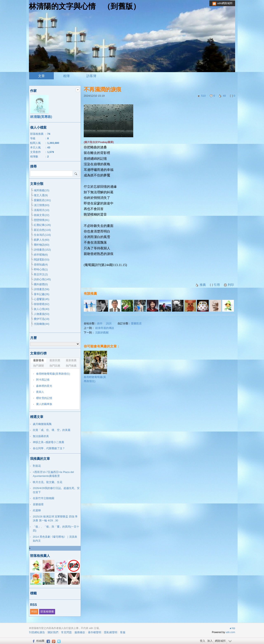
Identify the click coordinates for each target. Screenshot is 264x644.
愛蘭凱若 (136, 323)
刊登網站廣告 (37, 632)
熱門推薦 (71, 366)
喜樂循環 (38, 504)
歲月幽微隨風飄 (42, 424)
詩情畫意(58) (42, 289)
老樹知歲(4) (41, 265)
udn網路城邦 (225, 3)
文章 (41, 76)
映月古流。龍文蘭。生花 (48, 482)
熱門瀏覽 (39, 366)
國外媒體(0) (41, 284)
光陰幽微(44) (42, 324)
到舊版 (122, 6)
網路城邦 (220, 641)
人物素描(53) (42, 314)
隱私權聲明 (111, 632)
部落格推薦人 (40, 556)
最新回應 (55, 360)
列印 (231, 285)
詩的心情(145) (42, 279)
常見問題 (66, 632)
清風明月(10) (42, 210)
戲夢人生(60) (42, 240)
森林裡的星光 (44, 386)
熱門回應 (55, 366)
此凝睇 (37, 510)
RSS (34, 612)
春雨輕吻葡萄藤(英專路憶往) (95, 367)
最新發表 (39, 360)
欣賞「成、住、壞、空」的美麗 (52, 430)
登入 (203, 641)
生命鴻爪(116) (42, 235)
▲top (232, 628)
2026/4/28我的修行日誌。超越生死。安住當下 (56, 490)
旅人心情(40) (42, 309)
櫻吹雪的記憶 (44, 398)
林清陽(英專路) (41, 117)
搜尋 (76, 174)
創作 (100, 323)
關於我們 (53, 632)
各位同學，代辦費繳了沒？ (49, 448)
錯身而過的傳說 (105, 328)
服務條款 (80, 632)
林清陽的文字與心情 (62, 6)
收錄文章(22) (42, 215)
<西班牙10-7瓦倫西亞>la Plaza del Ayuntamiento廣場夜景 (53, 474)
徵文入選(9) (41, 195)
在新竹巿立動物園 (44, 498)
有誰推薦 (90, 294)
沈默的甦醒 (102, 333)
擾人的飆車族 (44, 404)
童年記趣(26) (42, 294)
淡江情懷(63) (42, 205)
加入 (210, 641)
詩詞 (109, 323)
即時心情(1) (41, 269)
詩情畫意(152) (42, 250)
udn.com (230, 632)
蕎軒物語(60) (42, 245)
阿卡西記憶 (43, 380)
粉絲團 (40, 641)
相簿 (66, 76)
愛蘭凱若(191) (42, 200)
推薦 (203, 285)
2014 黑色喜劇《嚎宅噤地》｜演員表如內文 (55, 539)
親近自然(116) (42, 230)
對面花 (37, 466)
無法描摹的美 (41, 436)
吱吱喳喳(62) (42, 304)
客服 (123, 632)
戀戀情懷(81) (42, 220)
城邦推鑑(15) (42, 190)
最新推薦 (71, 360)
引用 (217, 285)
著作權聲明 (95, 632)
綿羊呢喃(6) (41, 255)
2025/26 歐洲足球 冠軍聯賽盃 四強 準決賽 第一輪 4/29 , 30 (55, 519)
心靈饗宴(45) (42, 299)
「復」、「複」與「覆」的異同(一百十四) (56, 529)
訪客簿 (91, 76)
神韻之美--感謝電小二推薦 (48, 442)
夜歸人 (40, 392)
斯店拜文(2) (41, 274)
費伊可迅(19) (42, 319)
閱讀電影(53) (42, 260)
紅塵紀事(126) (42, 225)
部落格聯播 (47, 612)
